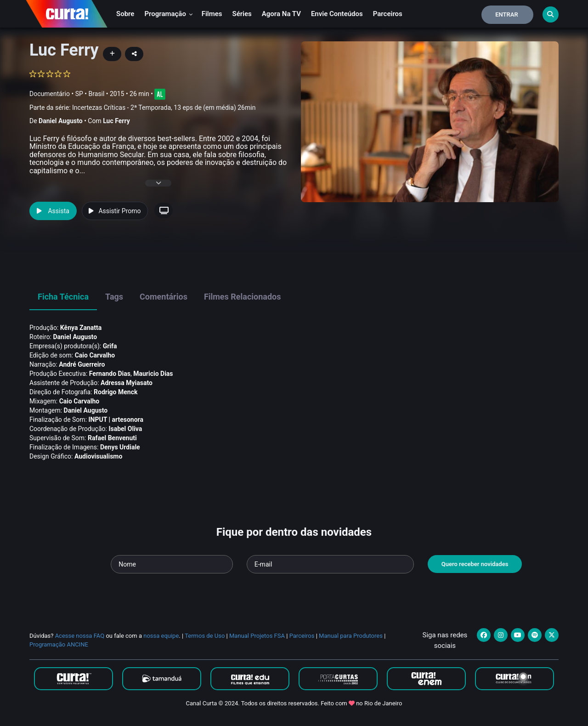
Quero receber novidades (475, 564)
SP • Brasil (90, 94)
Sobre (125, 14)
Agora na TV (281, 14)
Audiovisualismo (99, 456)
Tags (114, 297)
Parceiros (388, 14)
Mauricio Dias (153, 374)
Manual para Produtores (351, 636)
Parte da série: (142, 108)
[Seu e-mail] (330, 564)
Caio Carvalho (95, 355)
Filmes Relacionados (243, 297)
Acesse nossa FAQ (80, 636)
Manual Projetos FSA (257, 636)
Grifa (110, 346)
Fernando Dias (110, 374)
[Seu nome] (172, 564)
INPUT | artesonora (116, 420)
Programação (168, 14)
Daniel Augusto (61, 121)
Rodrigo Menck (116, 392)
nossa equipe (161, 636)
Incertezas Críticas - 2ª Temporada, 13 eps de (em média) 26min (164, 108)
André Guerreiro (82, 364)
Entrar (507, 14)
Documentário (50, 94)
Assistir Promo (115, 211)
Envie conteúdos (337, 14)
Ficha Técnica (63, 297)
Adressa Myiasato (127, 383)
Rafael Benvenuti (112, 438)
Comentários (164, 297)
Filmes (212, 14)
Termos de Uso (205, 636)
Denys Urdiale (120, 447)
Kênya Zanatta (81, 328)
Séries (242, 14)
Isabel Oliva (125, 429)
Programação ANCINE (59, 644)
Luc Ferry (116, 121)
